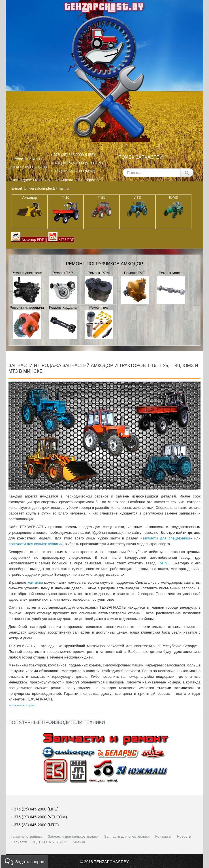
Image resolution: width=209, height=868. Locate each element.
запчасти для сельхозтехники (36, 544)
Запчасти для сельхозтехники (73, 836)
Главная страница (27, 836)
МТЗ (163, 563)
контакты (35, 582)
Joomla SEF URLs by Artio (22, 705)
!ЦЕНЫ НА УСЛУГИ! (50, 842)
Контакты (163, 836)
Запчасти (19, 842)
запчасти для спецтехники (166, 538)
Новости (184, 836)
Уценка (79, 842)
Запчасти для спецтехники (127, 836)
